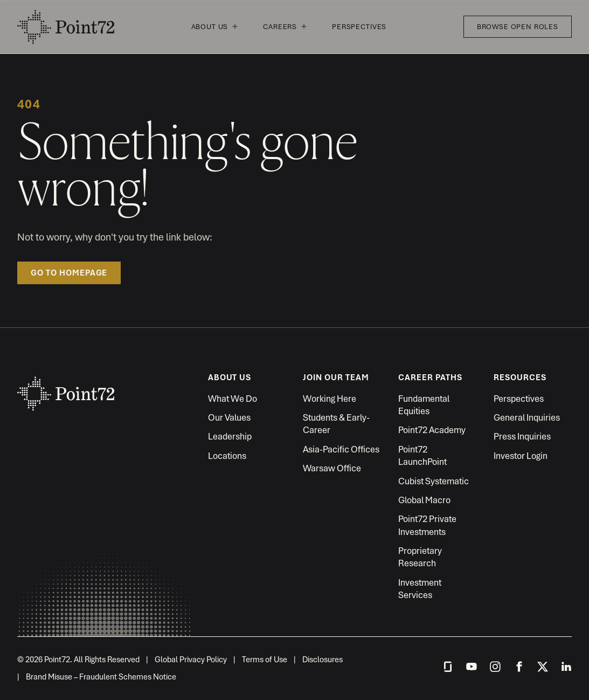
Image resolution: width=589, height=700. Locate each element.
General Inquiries (527, 417)
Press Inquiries (522, 436)
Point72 (66, 27)
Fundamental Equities (424, 405)
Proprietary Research (420, 557)
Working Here (330, 399)
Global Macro (424, 500)
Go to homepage (69, 273)
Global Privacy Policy (191, 660)
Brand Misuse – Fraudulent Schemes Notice (101, 677)
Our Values (229, 417)
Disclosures (323, 660)
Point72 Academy (432, 430)
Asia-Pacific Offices (341, 449)
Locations (227, 456)
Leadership (230, 436)
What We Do (233, 399)
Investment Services (420, 589)
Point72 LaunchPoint (422, 455)
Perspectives (359, 27)
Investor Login (521, 456)
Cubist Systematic (434, 481)
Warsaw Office (332, 468)
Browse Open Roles (518, 27)
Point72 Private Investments (427, 525)
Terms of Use (265, 660)
